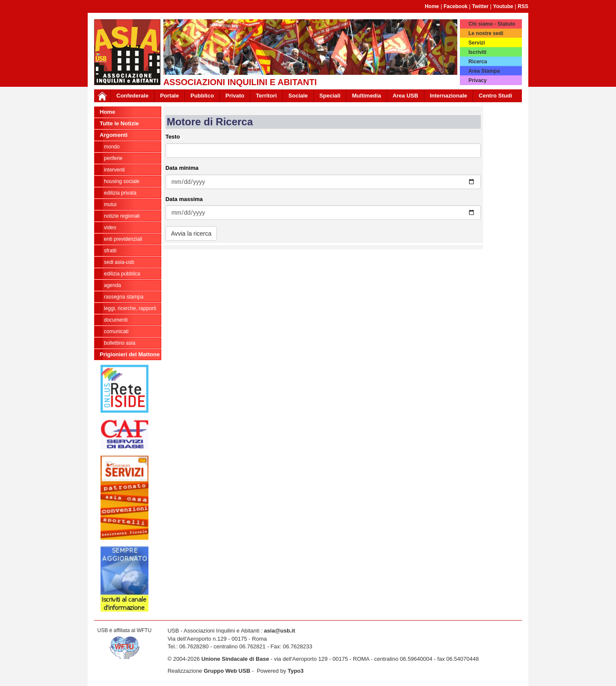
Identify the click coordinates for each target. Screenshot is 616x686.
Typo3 (295, 671)
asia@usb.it (280, 631)
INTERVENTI (114, 170)
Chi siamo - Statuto (492, 24)
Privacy (478, 80)
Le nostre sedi (486, 33)
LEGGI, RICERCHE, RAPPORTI (130, 308)
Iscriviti (477, 52)
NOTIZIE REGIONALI (122, 216)
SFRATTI (110, 251)
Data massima (184, 199)
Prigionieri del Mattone (130, 354)
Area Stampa (484, 71)
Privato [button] (235, 96)
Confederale (132, 96)
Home (432, 6)
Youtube (503, 6)
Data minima (182, 168)
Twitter (480, 6)
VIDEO (110, 228)
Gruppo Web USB (227, 671)
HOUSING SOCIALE (122, 181)
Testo (173, 137)
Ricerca (478, 62)
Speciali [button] (330, 96)
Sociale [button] (298, 96)
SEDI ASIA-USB (119, 262)
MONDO (112, 147)
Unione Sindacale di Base (235, 659)
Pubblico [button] (202, 96)
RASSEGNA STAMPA (124, 297)
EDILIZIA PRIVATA (120, 193)
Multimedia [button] (367, 96)
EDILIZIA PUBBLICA (122, 274)
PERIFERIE (113, 158)
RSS (523, 6)
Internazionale (449, 96)
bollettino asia (120, 343)
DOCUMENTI (116, 320)
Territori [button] (266, 96)
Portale (169, 96)
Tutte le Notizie (119, 123)
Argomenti (114, 135)
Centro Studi (495, 96)
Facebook (456, 6)
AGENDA (113, 285)
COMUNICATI (116, 331)
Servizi (477, 43)
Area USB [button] (406, 96)
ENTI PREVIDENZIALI (123, 239)
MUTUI (110, 204)
